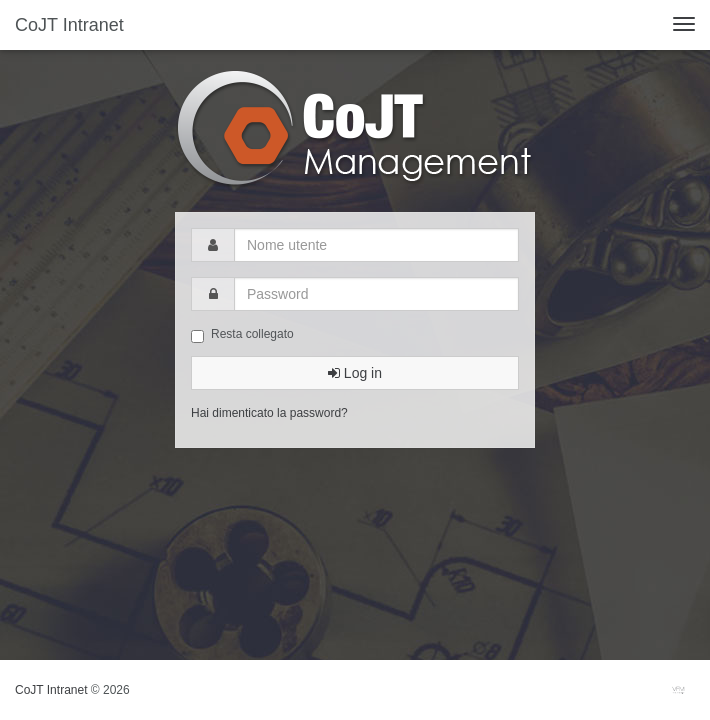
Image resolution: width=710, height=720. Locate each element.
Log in (355, 373)
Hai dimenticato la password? (269, 413)
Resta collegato (242, 335)
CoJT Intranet (69, 25)
